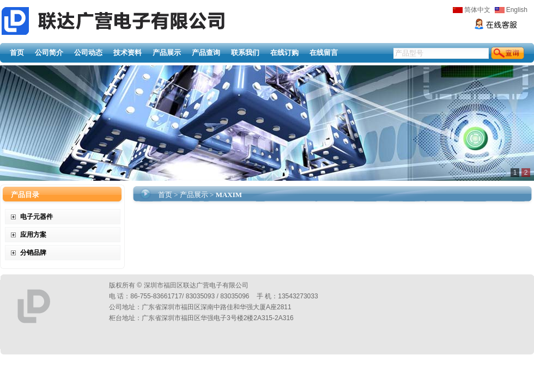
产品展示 (167, 53)
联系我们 (245, 53)
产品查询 (206, 53)
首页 (17, 53)
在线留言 (324, 53)
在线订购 (284, 53)
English (511, 10)
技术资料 (128, 53)
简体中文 (472, 10)
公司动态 (88, 53)
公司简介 (49, 53)
